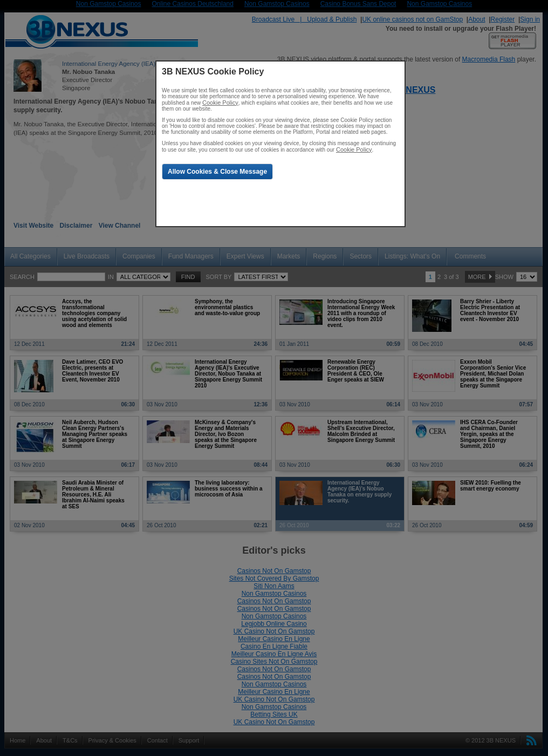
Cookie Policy (220, 103)
